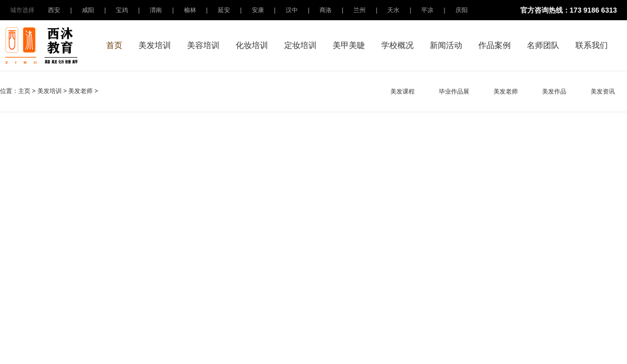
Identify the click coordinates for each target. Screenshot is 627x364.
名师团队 (543, 45)
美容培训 (203, 45)
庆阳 (462, 10)
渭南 (156, 10)
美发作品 (554, 92)
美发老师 (80, 91)
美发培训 (155, 45)
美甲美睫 (349, 45)
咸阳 (88, 10)
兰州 (360, 10)
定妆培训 (300, 45)
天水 (393, 10)
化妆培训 (252, 45)
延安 (224, 10)
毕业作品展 (454, 92)
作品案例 (495, 45)
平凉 (427, 10)
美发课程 (402, 92)
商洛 (326, 10)
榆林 (190, 10)
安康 (258, 10)
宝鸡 (122, 10)
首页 (114, 45)
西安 (54, 10)
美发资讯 (603, 92)
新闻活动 (446, 45)
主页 (24, 91)
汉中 (292, 10)
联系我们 (592, 45)
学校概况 (397, 45)
